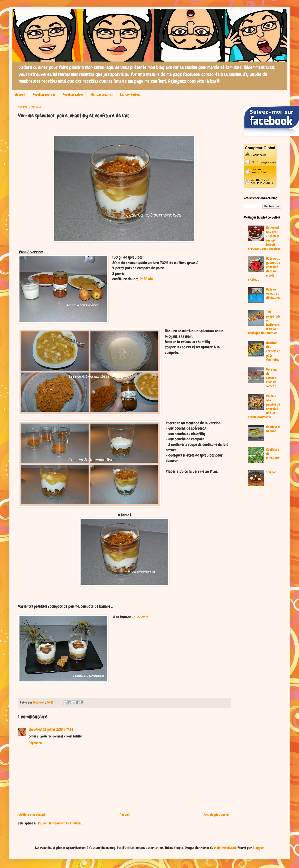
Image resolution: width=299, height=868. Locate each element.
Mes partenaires (102, 94)
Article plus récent (32, 815)
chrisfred (35, 730)
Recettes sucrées (44, 94)
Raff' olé (146, 279)
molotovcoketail (225, 848)
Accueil (20, 94)
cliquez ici (142, 617)
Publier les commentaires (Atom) (60, 823)
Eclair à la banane (273, 429)
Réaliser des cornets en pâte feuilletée (273, 351)
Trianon (271, 472)
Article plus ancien (217, 815)
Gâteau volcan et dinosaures (273, 294)
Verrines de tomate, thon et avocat (272, 378)
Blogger (258, 848)
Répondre (35, 743)
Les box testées (130, 94)
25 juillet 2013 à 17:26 (58, 730)
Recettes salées (73, 94)
